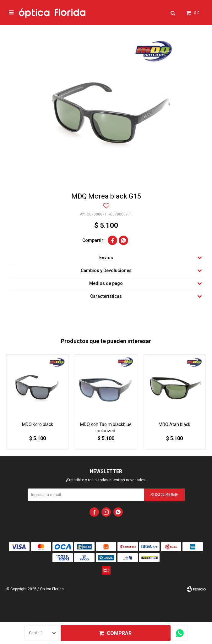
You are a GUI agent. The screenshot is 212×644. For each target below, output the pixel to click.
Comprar (119, 633)
